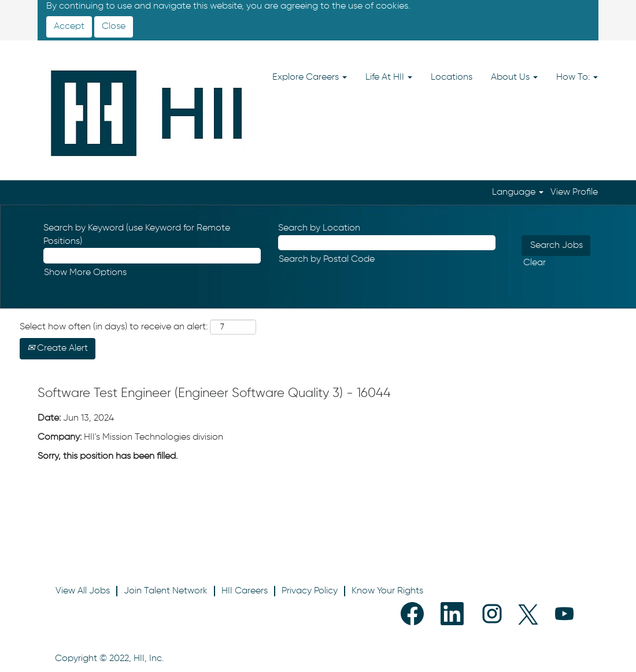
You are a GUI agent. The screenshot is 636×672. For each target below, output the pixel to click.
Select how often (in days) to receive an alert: (114, 327)
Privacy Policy (310, 591)
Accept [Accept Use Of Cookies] (69, 27)
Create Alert (58, 348)
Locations (452, 77)
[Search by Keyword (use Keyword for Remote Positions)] (152, 256)
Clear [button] (535, 263)
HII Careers (245, 591)
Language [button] (518, 192)
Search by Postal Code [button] (327, 259)
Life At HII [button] (389, 77)
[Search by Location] (387, 243)
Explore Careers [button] (310, 77)
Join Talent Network (166, 591)
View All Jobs (83, 591)
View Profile (574, 192)
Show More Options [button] (85, 273)
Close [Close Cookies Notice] (114, 27)
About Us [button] (514, 77)
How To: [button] (577, 77)
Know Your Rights (387, 591)
